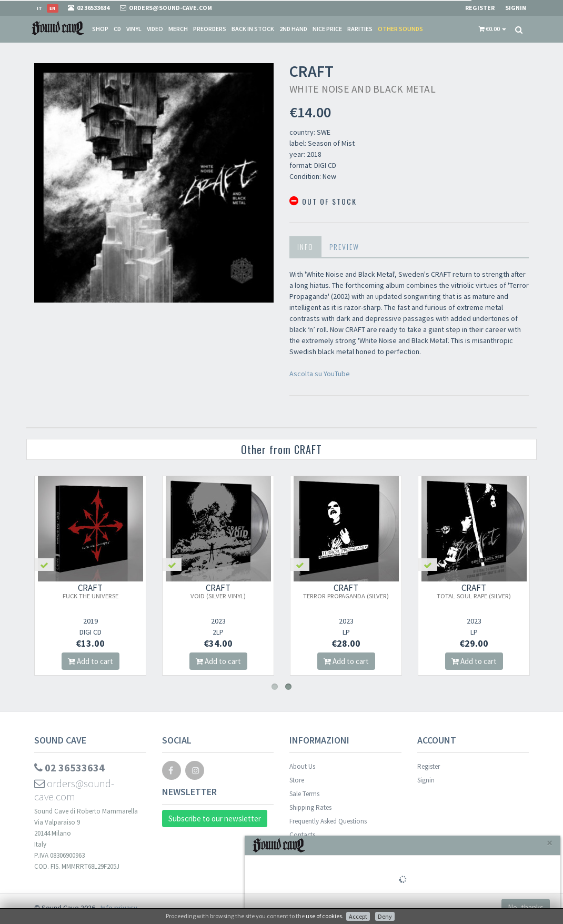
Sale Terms (304, 794)
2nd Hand (293, 29)
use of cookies (324, 916)
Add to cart (91, 661)
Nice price (327, 29)
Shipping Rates (310, 807)
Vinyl (134, 29)
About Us (302, 766)
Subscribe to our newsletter (215, 818)
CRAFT (91, 591)
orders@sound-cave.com (74, 790)
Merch (178, 29)
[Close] (550, 843)
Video (155, 29)
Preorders (210, 29)
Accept (358, 916)
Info (305, 247)
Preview (344, 247)
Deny (385, 916)
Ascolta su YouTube (320, 374)
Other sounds (400, 29)
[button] (492, 29)
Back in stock (253, 29)
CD (117, 29)
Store (297, 780)
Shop (100, 29)
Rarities (360, 29)
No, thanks (526, 907)
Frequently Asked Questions (328, 821)
